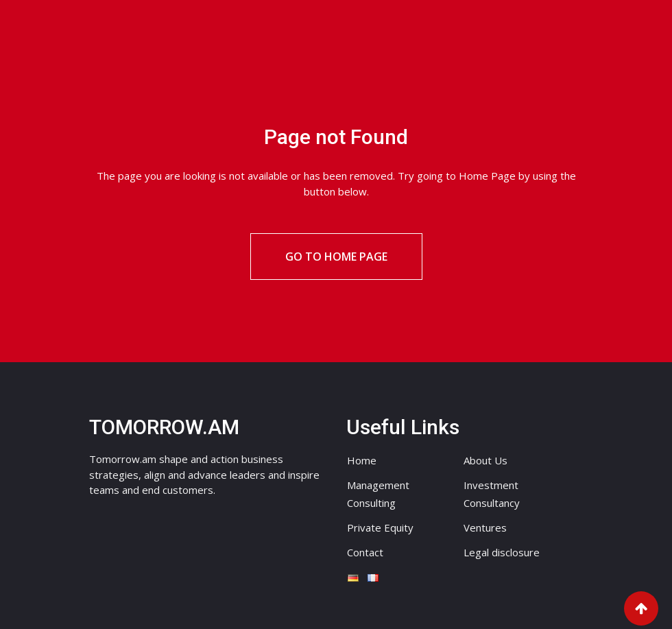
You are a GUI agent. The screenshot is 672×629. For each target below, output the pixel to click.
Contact (365, 552)
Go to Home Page (336, 257)
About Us (485, 460)
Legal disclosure (502, 552)
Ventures (485, 527)
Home (362, 460)
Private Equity (380, 527)
